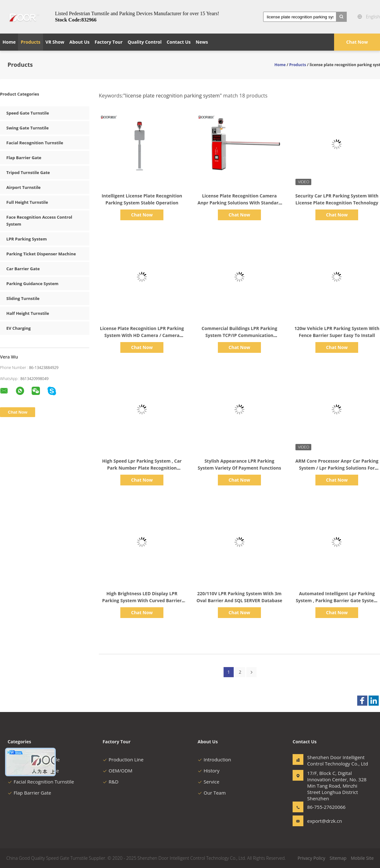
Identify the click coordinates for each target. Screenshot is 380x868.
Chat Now (357, 42)
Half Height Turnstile (28, 313)
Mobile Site (362, 858)
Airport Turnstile (23, 187)
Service (209, 782)
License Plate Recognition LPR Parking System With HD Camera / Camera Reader (142, 335)
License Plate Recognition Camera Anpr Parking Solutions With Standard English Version (239, 203)
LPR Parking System (27, 239)
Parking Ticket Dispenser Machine (41, 254)
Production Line (123, 759)
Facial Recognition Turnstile (35, 143)
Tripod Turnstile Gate (28, 172)
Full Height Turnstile (27, 202)
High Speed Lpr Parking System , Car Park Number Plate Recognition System (142, 468)
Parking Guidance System (32, 284)
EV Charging (19, 328)
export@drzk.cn (325, 821)
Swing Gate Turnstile (28, 128)
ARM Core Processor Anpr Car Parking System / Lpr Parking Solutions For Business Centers (337, 468)
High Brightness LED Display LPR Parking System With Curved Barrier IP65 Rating (142, 600)
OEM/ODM (117, 771)
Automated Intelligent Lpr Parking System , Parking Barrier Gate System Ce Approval (337, 600)
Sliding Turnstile (23, 298)
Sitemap (338, 858)
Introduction (214, 759)
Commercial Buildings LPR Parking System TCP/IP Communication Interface (240, 335)
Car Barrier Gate (23, 269)
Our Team (212, 793)
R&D (111, 782)
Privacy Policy (311, 858)
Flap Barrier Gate (24, 158)
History (209, 771)
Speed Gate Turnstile (28, 113)
